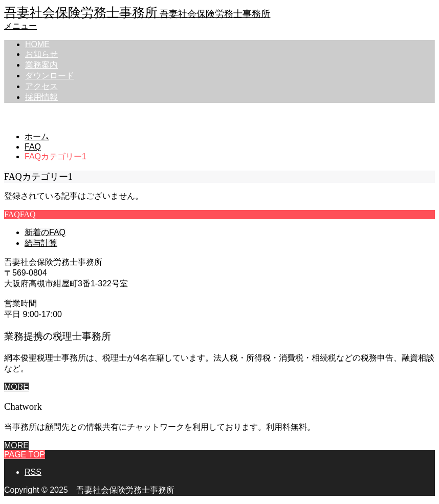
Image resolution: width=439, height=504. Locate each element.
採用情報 (41, 97)
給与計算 (41, 243)
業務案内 (41, 65)
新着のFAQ (45, 232)
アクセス (41, 86)
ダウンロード (50, 76)
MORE (16, 387)
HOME (37, 44)
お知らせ (41, 54)
